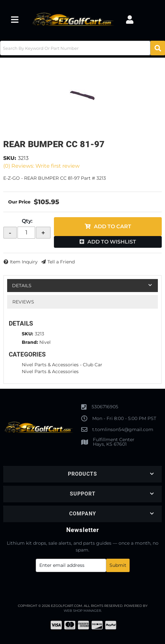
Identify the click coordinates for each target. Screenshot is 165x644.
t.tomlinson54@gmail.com (123, 429)
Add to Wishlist (112, 242)
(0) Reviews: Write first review (41, 166)
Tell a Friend (61, 262)
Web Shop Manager (82, 611)
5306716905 (105, 407)
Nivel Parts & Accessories (50, 365)
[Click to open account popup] (130, 20)
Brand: (30, 342)
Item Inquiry (24, 262)
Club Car (93, 365)
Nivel (45, 342)
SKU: (10, 158)
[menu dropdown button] (15, 20)
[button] (82, 48)
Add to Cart (113, 226)
